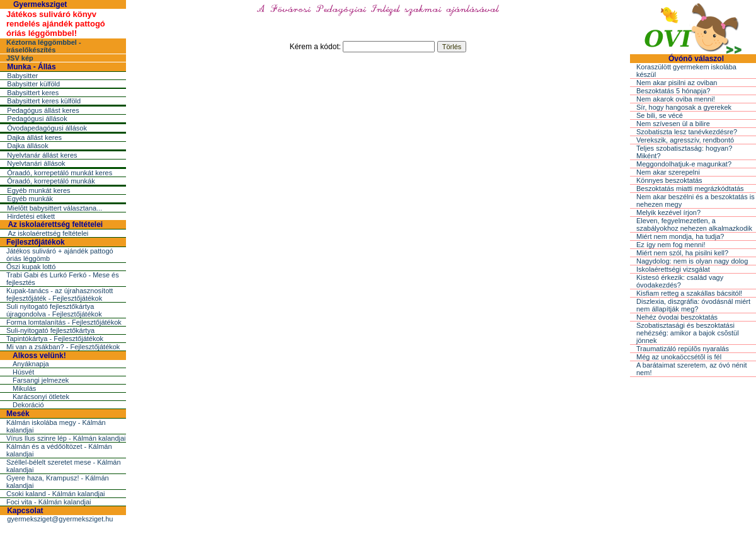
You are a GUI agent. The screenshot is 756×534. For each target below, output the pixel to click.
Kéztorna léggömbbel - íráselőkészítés (44, 46)
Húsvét (23, 372)
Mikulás (24, 388)
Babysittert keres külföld (44, 101)
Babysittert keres (33, 93)
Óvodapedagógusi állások (47, 128)
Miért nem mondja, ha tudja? (680, 236)
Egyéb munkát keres (38, 190)
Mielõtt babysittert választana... (54, 208)
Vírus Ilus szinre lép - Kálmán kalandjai (66, 438)
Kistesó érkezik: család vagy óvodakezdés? (680, 281)
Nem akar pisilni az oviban (677, 83)
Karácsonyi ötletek (41, 397)
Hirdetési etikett (31, 216)
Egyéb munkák (30, 199)
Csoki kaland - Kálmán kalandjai (56, 494)
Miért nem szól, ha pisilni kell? (682, 253)
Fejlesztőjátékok (36, 242)
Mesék (18, 414)
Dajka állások (27, 146)
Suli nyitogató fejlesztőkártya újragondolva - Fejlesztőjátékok (54, 310)
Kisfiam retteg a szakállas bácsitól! (689, 293)
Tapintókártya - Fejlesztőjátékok (55, 339)
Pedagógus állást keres (43, 110)
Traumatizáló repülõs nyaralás (683, 349)
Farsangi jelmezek (41, 380)
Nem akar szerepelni (668, 172)
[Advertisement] (378, 154)
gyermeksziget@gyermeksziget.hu (60, 519)
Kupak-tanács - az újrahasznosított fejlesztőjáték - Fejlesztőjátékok (60, 294)
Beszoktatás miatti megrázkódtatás (690, 189)
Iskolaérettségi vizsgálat (673, 269)
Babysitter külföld (33, 84)
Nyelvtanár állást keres (42, 155)
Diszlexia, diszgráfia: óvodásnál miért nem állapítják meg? (693, 305)
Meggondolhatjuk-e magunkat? (684, 164)
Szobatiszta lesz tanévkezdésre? (687, 132)
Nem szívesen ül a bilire (673, 124)
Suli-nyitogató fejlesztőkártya (50, 330)
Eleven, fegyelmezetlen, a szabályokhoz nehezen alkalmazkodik (694, 224)
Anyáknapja (31, 364)
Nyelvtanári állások (36, 163)
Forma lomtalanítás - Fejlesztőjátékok (64, 322)
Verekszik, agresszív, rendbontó (685, 140)
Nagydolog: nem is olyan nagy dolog (692, 261)
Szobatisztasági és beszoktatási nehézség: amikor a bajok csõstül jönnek (688, 333)
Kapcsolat (25, 511)
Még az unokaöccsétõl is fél (679, 357)
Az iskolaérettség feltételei (55, 224)
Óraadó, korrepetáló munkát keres (60, 173)
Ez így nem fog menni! (671, 245)
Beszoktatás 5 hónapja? (673, 91)
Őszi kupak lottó (31, 267)
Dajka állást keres (34, 137)
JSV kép (20, 58)
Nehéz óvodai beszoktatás (677, 317)
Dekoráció (28, 405)
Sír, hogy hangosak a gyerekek (684, 107)
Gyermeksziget (40, 4)
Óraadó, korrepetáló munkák (51, 181)
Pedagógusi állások (37, 119)
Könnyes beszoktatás (669, 180)
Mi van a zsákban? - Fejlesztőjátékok (63, 347)
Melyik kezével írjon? (668, 212)
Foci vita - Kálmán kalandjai (49, 502)
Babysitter (22, 76)
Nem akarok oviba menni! (676, 99)
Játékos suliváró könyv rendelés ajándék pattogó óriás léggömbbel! (56, 24)
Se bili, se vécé (660, 115)
